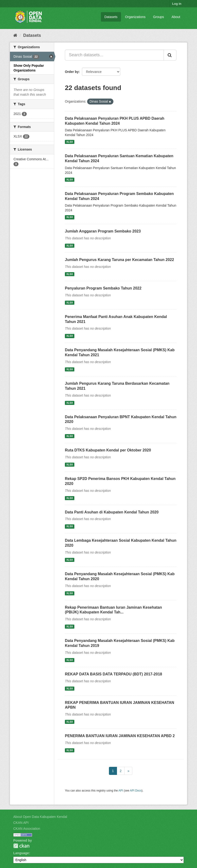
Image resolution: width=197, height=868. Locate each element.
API (121, 791)
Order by (72, 72)
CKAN (21, 846)
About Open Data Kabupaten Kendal (40, 817)
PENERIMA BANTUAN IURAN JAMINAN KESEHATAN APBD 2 (120, 736)
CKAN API (21, 823)
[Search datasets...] (114, 55)
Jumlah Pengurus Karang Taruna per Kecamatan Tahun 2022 (119, 260)
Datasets (111, 17)
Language (21, 853)
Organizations (135, 17)
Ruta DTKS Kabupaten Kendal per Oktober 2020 (108, 450)
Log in (177, 4)
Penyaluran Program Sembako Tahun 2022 (103, 288)
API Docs (136, 791)
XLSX (69, 142)
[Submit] (170, 55)
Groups (158, 17)
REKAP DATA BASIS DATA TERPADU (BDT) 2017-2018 (113, 674)
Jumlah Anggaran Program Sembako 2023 (103, 231)
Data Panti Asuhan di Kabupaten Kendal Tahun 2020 (112, 512)
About (176, 17)
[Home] (15, 35)
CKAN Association (27, 829)
